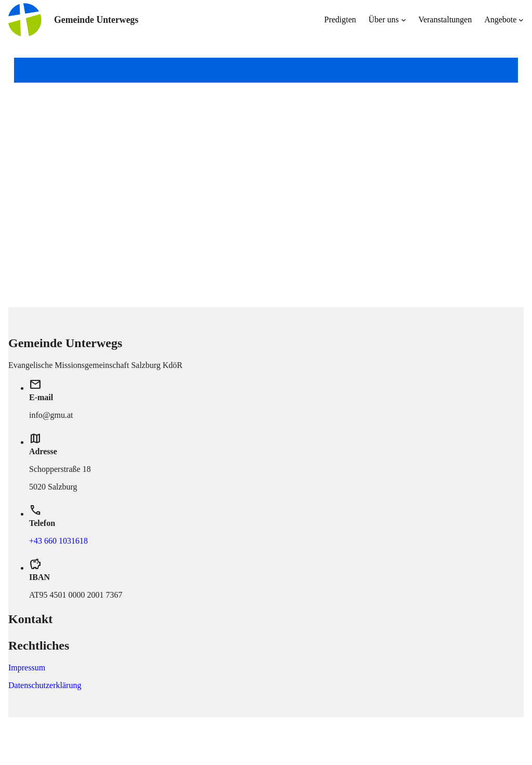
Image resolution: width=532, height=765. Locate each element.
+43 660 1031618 (58, 541)
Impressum (27, 668)
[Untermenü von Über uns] (404, 20)
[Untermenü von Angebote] (521, 20)
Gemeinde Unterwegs (96, 20)
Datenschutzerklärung (45, 685)
